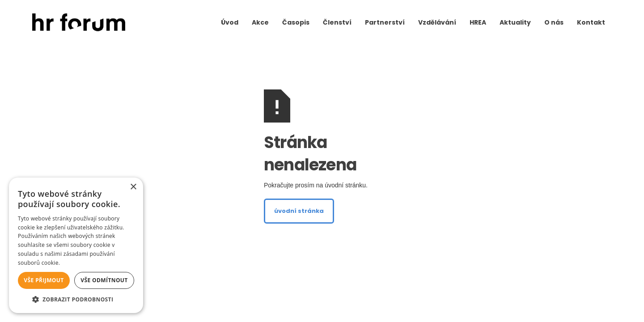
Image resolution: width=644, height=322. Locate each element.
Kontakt (591, 22)
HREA (478, 22)
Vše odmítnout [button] (104, 280)
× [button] (133, 187)
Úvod (230, 22)
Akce (260, 22)
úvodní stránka (299, 211)
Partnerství (385, 22)
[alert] (76, 245)
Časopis (296, 22)
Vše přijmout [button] (44, 280)
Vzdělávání (437, 22)
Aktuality (515, 22)
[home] (79, 23)
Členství (337, 22)
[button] (76, 299)
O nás (554, 22)
